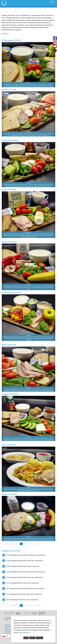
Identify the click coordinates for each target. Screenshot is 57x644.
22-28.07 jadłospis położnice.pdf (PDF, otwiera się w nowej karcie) (24, 555)
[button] (3, 65)
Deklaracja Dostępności (9, 631)
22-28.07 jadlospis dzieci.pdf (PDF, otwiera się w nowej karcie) (22, 561)
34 (27, 544)
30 (15, 544)
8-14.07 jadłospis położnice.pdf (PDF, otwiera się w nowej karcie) (23, 589)
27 (27, 605)
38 (39, 544)
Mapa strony (7, 628)
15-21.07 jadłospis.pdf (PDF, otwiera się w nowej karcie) (21, 583)
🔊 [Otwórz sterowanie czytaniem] (55, 51)
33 (24, 544)
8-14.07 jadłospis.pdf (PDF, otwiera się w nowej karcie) (20, 600)
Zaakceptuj (39, 638)
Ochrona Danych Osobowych (11, 630)
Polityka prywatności (9, 627)
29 (12, 544)
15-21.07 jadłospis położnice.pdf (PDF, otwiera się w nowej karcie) (24, 572)
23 (15, 605)
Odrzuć (26, 638)
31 (18, 544)
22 (12, 605)
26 (24, 605)
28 (30, 605)
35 (30, 544)
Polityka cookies (8, 625)
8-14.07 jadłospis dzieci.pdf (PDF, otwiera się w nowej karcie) (22, 594)
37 (36, 544)
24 (18, 605)
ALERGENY (5, 34)
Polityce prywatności (24, 632)
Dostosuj (32, 638)
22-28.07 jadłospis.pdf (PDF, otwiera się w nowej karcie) (21, 566)
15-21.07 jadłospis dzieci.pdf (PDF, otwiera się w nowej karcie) (22, 577)
